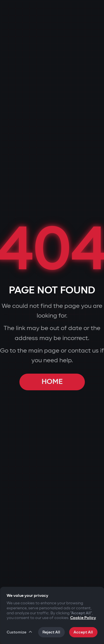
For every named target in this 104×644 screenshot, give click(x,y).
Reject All (51, 632)
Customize (20, 632)
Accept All (83, 632)
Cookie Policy (83, 618)
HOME (52, 382)
